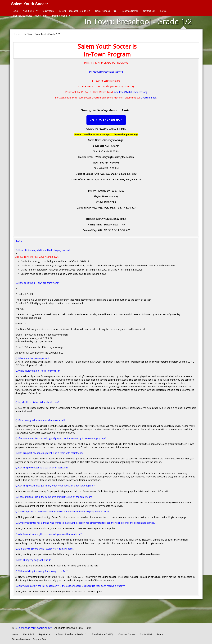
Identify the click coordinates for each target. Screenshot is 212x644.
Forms (163, 11)
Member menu (59, 16)
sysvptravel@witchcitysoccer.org (106, 72)
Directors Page (149, 98)
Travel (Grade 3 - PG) (106, 11)
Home (15, 11)
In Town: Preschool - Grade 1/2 (74, 11)
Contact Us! (149, 11)
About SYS (29, 11)
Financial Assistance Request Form (29, 16)
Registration (48, 11)
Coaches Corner (130, 11)
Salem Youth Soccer (30, 4)
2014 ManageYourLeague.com (33, 628)
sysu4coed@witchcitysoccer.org (130, 92)
